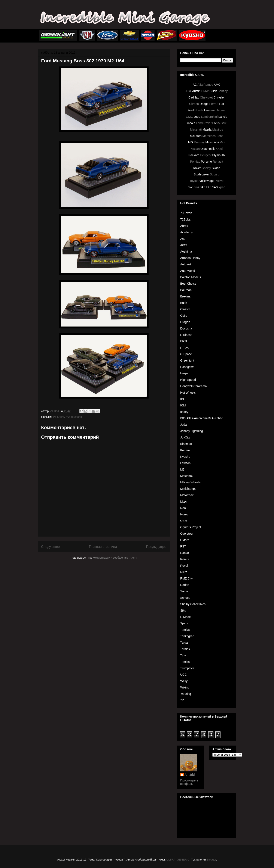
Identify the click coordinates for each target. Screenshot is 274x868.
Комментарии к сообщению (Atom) (115, 558)
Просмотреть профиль (189, 782)
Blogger (211, 860)
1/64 (55, 417)
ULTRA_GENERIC (178, 860)
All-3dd (190, 775)
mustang (77, 417)
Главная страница (103, 547)
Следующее (50, 547)
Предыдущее (156, 547)
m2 (68, 417)
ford (62, 417)
